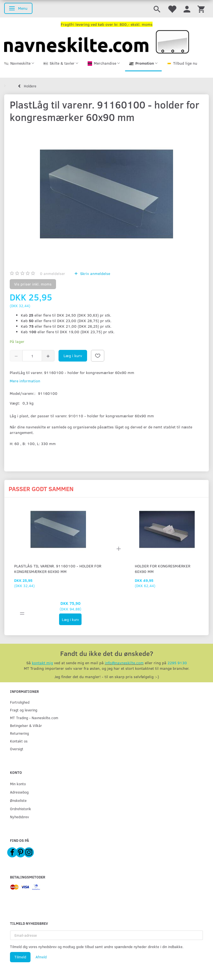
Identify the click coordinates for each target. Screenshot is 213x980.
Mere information (25, 381)
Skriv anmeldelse (95, 273)
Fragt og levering (24, 710)
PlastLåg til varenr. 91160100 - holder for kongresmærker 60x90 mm (58, 569)
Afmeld (41, 957)
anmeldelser (53, 273)
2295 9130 (177, 663)
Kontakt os (19, 741)
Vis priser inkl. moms (33, 284)
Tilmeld (20, 957)
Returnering (19, 733)
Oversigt (17, 749)
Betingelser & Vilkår (26, 725)
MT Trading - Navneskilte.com (34, 718)
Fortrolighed (20, 702)
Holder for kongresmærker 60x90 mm (163, 569)
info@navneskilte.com (124, 663)
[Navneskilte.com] (97, 41)
